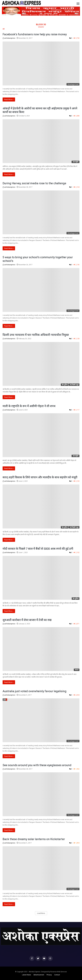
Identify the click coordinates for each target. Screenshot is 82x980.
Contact (57, 975)
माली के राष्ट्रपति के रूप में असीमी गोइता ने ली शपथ (29, 406)
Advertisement (39, 975)
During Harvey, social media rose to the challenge (34, 183)
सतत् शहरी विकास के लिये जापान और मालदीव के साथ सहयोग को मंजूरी (40, 477)
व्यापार (77, 670)
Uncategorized (73, 84)
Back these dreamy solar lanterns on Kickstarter (34, 839)
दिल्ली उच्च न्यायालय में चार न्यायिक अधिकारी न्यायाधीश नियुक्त (36, 335)
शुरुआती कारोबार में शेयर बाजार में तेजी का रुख (27, 620)
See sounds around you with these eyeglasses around (37, 765)
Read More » (9, 99)
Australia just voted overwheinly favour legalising (35, 691)
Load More (41, 913)
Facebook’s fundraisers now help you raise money (35, 34)
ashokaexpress (9, 38)
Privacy (49, 975)
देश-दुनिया (65, 385)
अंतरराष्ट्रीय (76, 162)
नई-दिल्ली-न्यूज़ (74, 385)
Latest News (27, 975)
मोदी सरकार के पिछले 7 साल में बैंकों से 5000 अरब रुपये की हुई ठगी (38, 549)
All (4, 29)
